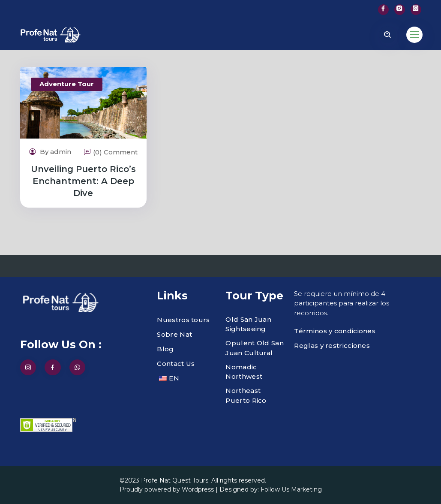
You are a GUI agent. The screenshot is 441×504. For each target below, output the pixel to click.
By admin (50, 152)
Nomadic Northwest (244, 372)
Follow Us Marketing (291, 489)
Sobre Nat (174, 334)
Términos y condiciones (335, 331)
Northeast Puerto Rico (246, 395)
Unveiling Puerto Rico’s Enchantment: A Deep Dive (83, 181)
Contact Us (176, 364)
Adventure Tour (67, 84)
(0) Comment (111, 152)
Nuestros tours (183, 320)
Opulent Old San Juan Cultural (255, 348)
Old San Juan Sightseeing (248, 324)
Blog (165, 349)
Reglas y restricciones (332, 346)
